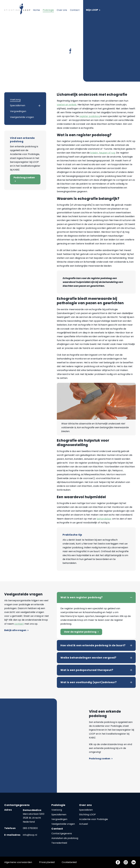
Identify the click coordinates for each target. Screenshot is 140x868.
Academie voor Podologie (93, 819)
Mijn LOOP (93, 10)
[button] (37, 106)
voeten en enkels (67, 105)
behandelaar (104, 519)
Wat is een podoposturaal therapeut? (87, 670)
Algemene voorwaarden (18, 862)
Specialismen (18, 105)
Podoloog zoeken (24, 179)
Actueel (83, 824)
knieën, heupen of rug (103, 153)
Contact (75, 10)
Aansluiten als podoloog (65, 838)
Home (36, 10)
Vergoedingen (18, 111)
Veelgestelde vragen (22, 117)
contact (19, 624)
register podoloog (90, 116)
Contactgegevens (62, 833)
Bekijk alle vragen (16, 630)
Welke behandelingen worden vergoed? (88, 658)
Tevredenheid (59, 843)
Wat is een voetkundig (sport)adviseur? (88, 682)
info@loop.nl (30, 835)
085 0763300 (30, 828)
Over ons (62, 10)
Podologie (48, 10)
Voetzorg (15, 100)
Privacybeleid (47, 862)
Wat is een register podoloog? (81, 597)
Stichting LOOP (87, 815)
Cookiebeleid (69, 862)
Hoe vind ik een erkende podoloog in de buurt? (93, 645)
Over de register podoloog (82, 632)
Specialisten (86, 810)
